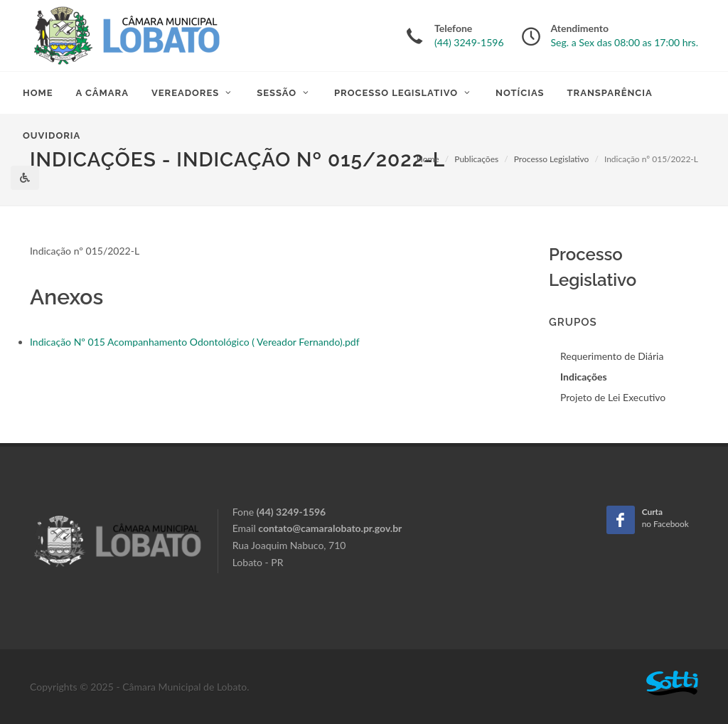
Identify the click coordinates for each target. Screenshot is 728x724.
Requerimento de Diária (612, 356)
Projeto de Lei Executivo (613, 397)
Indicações (584, 377)
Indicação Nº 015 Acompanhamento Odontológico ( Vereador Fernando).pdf (195, 342)
